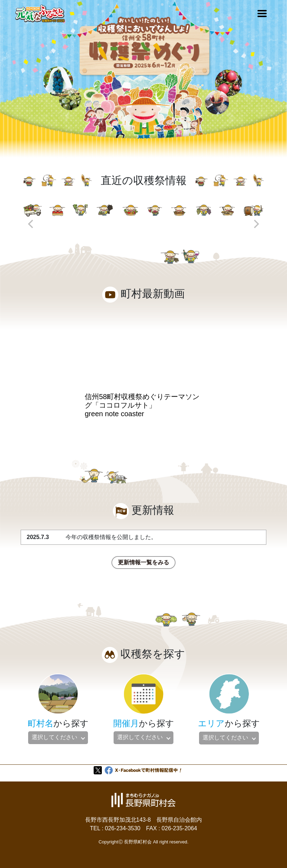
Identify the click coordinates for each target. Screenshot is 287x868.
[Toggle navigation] (262, 14)
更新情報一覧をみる (143, 562)
